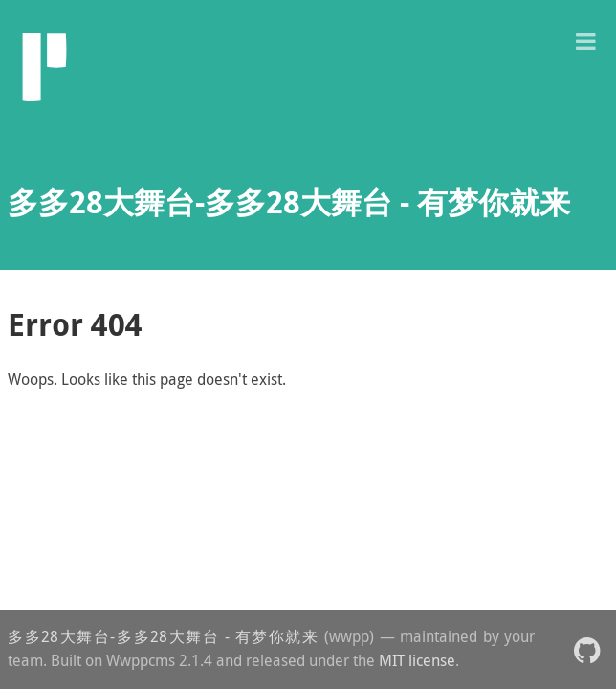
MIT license (417, 660)
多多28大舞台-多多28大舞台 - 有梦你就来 (163, 636)
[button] (585, 40)
